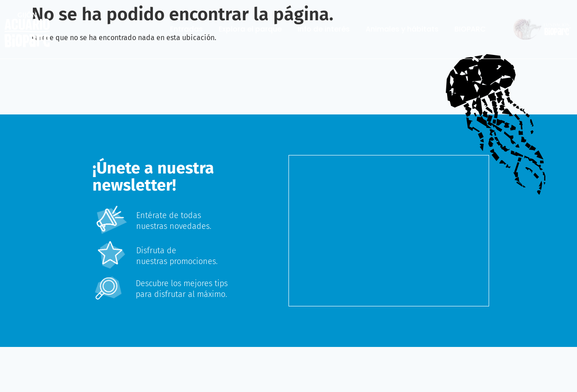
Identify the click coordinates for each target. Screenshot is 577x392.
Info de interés (324, 29)
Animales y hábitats (402, 29)
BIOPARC (470, 29)
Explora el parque (250, 29)
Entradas (186, 29)
